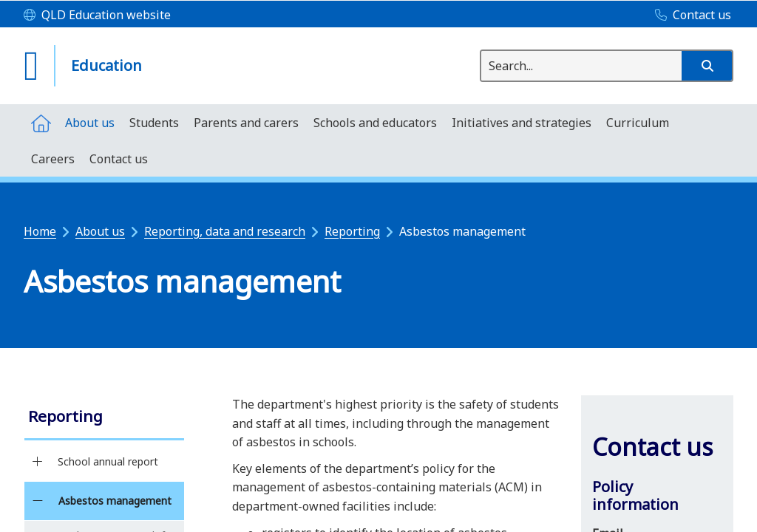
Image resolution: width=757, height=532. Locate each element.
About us (100, 231)
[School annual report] (37, 462)
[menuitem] (41, 122)
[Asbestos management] (37, 501)
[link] (104, 418)
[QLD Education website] (97, 16)
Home (40, 231)
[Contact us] (689, 16)
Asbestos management (115, 501)
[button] (707, 66)
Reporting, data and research (225, 231)
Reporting (352, 231)
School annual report (108, 461)
